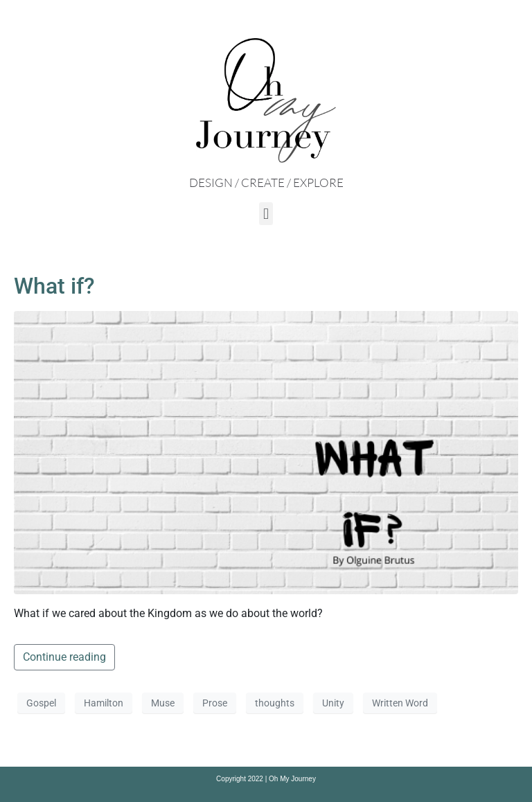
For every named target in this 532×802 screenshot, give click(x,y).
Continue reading (64, 657)
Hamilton (104, 703)
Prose (215, 703)
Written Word (400, 703)
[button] (266, 214)
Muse (163, 703)
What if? (54, 286)
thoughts (275, 703)
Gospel (41, 703)
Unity (333, 703)
